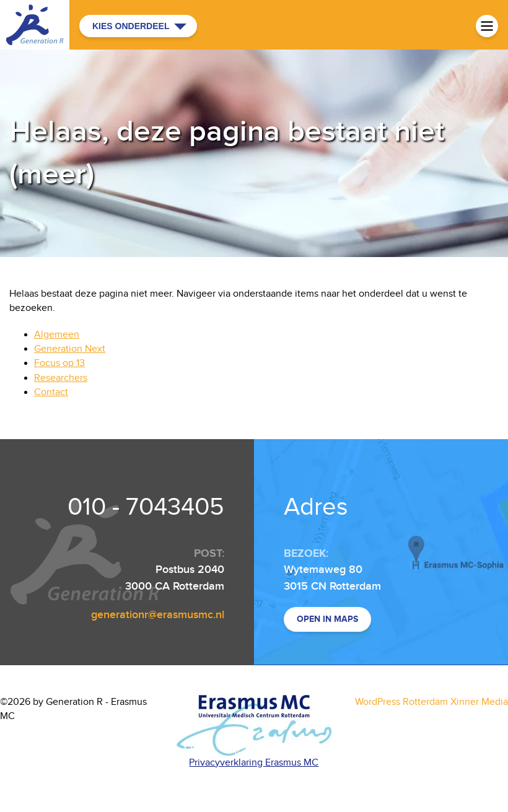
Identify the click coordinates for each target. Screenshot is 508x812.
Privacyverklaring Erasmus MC (254, 763)
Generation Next (70, 349)
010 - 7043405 (146, 507)
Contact (51, 392)
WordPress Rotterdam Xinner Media (431, 702)
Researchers (61, 378)
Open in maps (327, 619)
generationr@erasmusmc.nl (158, 615)
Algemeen (57, 335)
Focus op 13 (59, 363)
